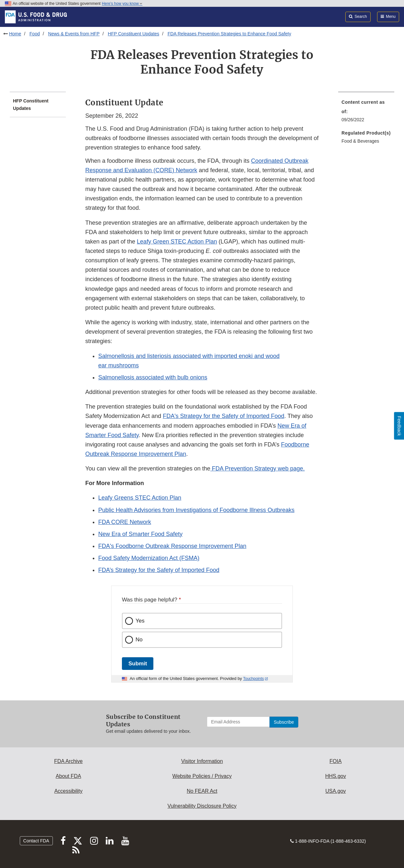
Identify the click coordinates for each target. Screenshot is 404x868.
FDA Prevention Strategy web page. (258, 469)
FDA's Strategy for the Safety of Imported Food (224, 416)
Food (35, 34)
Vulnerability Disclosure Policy (202, 806)
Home (15, 34)
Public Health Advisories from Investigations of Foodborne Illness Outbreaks (196, 510)
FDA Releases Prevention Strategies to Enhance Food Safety (229, 34)
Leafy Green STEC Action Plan (177, 242)
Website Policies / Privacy (202, 776)
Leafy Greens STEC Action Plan (140, 498)
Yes (140, 621)
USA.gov (335, 791)
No (139, 640)
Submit (138, 664)
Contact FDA (36, 841)
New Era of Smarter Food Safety (140, 534)
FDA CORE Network (125, 522)
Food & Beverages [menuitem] (360, 141)
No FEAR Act (202, 791)
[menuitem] (366, 113)
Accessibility (68, 791)
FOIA (335, 761)
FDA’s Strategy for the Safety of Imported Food (159, 570)
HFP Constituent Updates (134, 34)
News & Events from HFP (74, 34)
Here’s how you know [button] (122, 4)
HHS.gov (336, 776)
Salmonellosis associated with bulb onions (153, 377)
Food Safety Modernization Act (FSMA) (149, 558)
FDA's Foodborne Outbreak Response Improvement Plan (172, 546)
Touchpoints (254, 679)
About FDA (68, 776)
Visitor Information (202, 761)
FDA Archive (68, 761)
